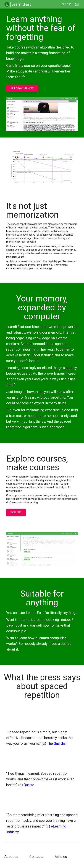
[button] (18, 4)
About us (11, 857)
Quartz (28, 785)
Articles (61, 857)
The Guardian (57, 743)
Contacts (36, 857)
